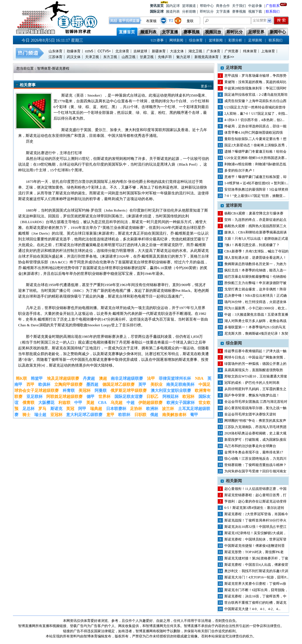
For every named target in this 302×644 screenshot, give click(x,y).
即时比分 (207, 11)
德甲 (91, 397)
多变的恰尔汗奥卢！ (240, 170)
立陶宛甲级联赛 (68, 385)
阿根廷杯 (171, 397)
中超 (131, 403)
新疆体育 (159, 51)
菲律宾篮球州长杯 (175, 378)
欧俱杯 (44, 385)
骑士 (26, 415)
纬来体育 (250, 51)
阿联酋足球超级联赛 (64, 397)
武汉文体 (74, 57)
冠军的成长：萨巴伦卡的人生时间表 (252, 383)
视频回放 (213, 32)
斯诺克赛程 (61, 68)
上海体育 (268, 51)
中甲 (78, 403)
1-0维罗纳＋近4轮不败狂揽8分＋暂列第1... (256, 183)
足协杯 (136, 409)
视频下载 (255, 11)
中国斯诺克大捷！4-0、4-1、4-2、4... (252, 609)
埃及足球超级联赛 (63, 378)
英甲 (142, 385)
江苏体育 (56, 57)
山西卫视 (129, 57)
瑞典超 (96, 409)
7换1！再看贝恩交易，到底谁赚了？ (252, 245)
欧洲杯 (152, 409)
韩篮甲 (37, 378)
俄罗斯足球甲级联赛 (129, 391)
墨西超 (92, 385)
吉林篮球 (140, 51)
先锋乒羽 (165, 57)
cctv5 (89, 51)
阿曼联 (101, 391)
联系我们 (273, 11)
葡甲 (194, 415)
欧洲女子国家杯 (181, 403)
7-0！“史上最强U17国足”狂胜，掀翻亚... (255, 196)
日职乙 (152, 397)
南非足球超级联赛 (127, 378)
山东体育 (56, 51)
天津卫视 (92, 57)
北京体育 (122, 51)
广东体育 (213, 51)
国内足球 (173, 6)
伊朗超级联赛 (150, 403)
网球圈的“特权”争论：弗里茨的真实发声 (255, 421)
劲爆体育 (74, 51)
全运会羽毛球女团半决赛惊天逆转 (250, 414)
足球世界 (256, 32)
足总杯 (28, 409)
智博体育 (44, 68)
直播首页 (127, 32)
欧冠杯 (188, 397)
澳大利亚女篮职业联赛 (171, 391)
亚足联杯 (35, 397)
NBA (199, 378)
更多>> (229, 57)
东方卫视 (110, 57)
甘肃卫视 (147, 57)
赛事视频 (239, 11)
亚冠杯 (56, 415)
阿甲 (82, 409)
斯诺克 (56, 409)
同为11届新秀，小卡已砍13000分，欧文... (256, 308)
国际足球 (157, 11)
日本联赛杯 (116, 409)
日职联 (140, 415)
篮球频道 (189, 6)
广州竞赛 (232, 51)
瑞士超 (40, 415)
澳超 (103, 378)
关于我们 (239, 6)
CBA (102, 403)
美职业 (156, 385)
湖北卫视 (195, 51)
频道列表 (173, 11)
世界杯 (104, 397)
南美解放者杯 (174, 415)
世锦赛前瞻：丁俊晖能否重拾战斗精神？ (255, 465)
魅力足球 (183, 57)
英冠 (70, 409)
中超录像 (255, 6)
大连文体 (177, 51)
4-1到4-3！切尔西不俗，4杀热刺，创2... (254, 120)
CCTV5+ (104, 51)
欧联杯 (124, 415)
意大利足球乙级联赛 (84, 415)
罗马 (42, 409)
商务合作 (223, 6)
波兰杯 (168, 409)
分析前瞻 (189, 11)
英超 (90, 403)
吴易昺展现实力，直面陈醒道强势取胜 (254, 370)
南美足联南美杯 (180, 385)
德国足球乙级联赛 (118, 385)
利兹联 (64, 403)
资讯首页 (157, 5)
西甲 (30, 385)
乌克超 (116, 403)
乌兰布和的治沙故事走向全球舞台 (250, 446)
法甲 (151, 378)
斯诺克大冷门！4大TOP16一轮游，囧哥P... (256, 577)
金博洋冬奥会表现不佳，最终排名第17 (254, 452)
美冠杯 (85, 391)
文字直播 (223, 11)
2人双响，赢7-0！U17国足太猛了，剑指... (256, 114)
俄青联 (28, 403)
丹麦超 (89, 378)
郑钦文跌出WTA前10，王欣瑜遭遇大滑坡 (256, 376)
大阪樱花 (46, 403)
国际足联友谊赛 (129, 397)
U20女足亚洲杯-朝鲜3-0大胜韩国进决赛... (256, 158)
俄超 (154, 415)
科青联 (69, 391)
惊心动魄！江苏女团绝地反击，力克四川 (255, 459)
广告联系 (273, 5)
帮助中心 (207, 6)
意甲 (110, 415)
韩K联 (21, 378)
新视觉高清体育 (207, 57)
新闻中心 (278, 32)
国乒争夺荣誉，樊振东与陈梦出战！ (252, 395)
